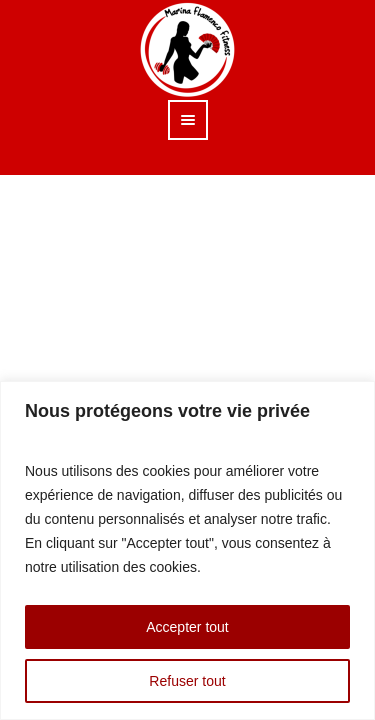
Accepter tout (187, 627)
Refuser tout (187, 681)
